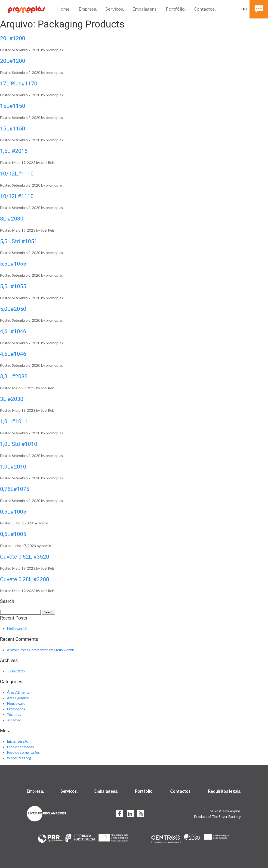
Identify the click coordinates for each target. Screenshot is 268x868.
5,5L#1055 (13, 264)
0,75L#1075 (15, 489)
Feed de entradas (20, 747)
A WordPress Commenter (27, 650)
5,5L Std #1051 (19, 241)
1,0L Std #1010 (19, 444)
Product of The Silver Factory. (218, 816)
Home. (64, 9)
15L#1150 (13, 106)
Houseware (16, 703)
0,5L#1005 (13, 512)
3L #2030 (12, 399)
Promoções (16, 709)
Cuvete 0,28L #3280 (25, 579)
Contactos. (205, 9)
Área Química (18, 698)
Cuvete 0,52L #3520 (25, 557)
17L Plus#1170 (19, 84)
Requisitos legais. (225, 791)
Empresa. (88, 9)
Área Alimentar (19, 692)
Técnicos (14, 714)
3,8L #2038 (14, 376)
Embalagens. (145, 9)
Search (48, 612)
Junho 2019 (16, 671)
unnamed (14, 720)
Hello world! (17, 628)
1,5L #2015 (14, 151)
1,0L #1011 (14, 421)
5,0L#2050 (13, 309)
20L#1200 (13, 38)
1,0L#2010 (13, 467)
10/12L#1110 (17, 174)
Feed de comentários (23, 752)
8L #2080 (12, 219)
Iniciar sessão (18, 741)
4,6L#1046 (13, 331)
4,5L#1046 (13, 354)
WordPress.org (19, 758)
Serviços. (115, 9)
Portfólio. (176, 9)
